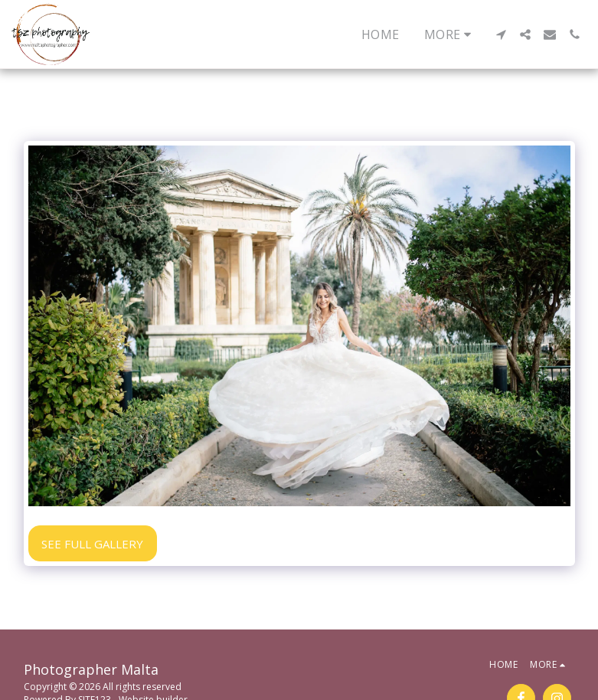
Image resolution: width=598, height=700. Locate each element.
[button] (501, 34)
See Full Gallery (92, 544)
